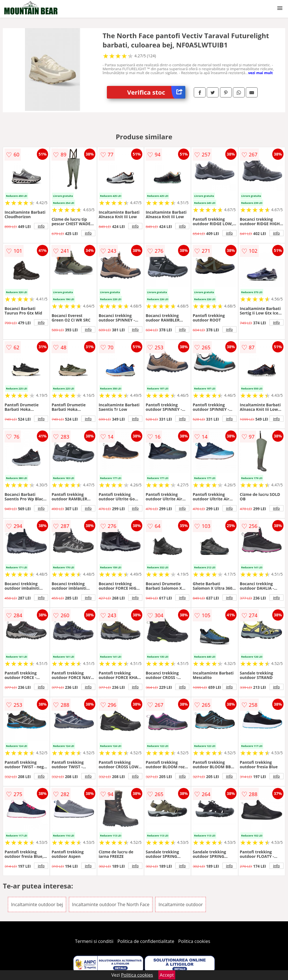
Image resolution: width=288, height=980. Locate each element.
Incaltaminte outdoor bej (37, 904)
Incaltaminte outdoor (181, 904)
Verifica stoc (156, 92)
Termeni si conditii (94, 941)
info (41, 226)
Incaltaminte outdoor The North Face (111, 904)
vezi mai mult (260, 73)
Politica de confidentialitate (146, 941)
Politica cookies (194, 941)
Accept (167, 975)
